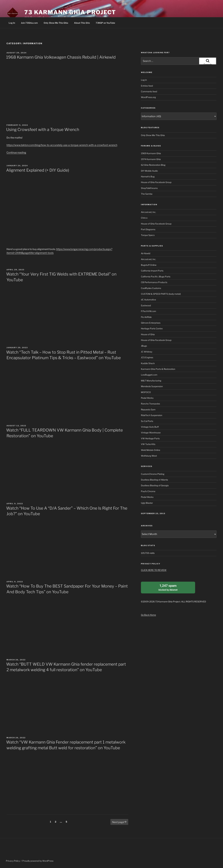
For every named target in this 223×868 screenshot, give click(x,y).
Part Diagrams (148, 229)
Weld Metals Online (151, 450)
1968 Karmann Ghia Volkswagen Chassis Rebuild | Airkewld (61, 57)
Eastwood (146, 305)
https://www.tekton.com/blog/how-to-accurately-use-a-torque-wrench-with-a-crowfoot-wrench (62, 145)
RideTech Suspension (152, 415)
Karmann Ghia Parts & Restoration (158, 369)
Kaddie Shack (148, 363)
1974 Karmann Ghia (151, 159)
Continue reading (16, 153)
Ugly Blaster (147, 503)
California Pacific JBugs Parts (156, 277)
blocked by (168, 587)
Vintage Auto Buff (150, 427)
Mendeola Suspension (152, 386)
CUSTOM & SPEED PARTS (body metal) (161, 294)
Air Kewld (146, 253)
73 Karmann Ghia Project (70, 12)
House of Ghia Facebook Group (156, 182)
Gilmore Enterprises (151, 323)
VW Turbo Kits (148, 444)
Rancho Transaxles (150, 404)
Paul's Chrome (148, 491)
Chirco (144, 218)
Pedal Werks (147, 398)
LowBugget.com (149, 375)
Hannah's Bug (148, 176)
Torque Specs (148, 235)
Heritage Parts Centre (152, 328)
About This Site (82, 23)
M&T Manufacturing (151, 381)
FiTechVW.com (149, 311)
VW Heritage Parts (150, 438)
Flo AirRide (146, 317)
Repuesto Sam (148, 409)
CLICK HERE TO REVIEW (154, 570)
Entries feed (147, 86)
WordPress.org (148, 97)
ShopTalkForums (149, 188)
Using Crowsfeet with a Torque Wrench (43, 129)
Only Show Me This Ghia (56, 23)
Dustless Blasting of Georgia (155, 485)
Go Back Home (148, 615)
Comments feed (149, 91)
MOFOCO (146, 392)
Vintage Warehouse (151, 433)
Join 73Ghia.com (29, 23)
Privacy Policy (13, 861)
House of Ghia (148, 334)
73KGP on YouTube (105, 23)
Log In (12, 23)
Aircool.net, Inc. (149, 212)
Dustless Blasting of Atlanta (154, 480)
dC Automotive (148, 300)
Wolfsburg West (149, 456)
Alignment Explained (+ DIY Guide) (38, 170)
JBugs (144, 346)
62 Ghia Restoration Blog (153, 165)
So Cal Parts (147, 421)
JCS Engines (147, 357)
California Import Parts (152, 271)
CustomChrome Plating (153, 474)
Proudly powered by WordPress (38, 861)
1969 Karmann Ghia (151, 153)
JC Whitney (147, 352)
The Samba (147, 194)
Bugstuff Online (149, 265)
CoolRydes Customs (151, 288)
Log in (144, 80)
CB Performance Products (154, 282)
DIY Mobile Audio (149, 171)
